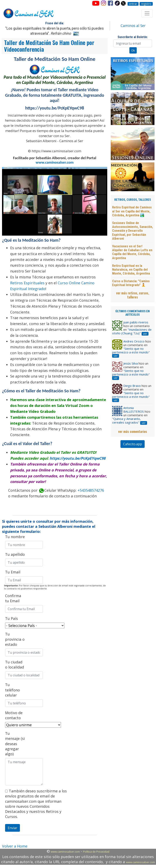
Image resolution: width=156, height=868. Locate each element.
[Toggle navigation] (147, 13)
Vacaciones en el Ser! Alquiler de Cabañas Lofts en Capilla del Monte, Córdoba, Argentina (132, 252)
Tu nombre (15, 537)
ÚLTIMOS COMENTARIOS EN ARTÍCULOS (133, 313)
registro (146, 4)
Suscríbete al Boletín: (133, 37)
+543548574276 (91, 490)
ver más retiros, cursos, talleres (133, 295)
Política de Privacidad (96, 852)
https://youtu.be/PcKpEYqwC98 (77, 458)
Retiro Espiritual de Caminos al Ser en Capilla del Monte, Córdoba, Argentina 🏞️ (132, 211)
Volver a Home (15, 846)
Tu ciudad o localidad (15, 665)
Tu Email (13, 572)
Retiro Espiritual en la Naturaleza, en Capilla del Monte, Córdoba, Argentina (131, 270)
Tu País (11, 618)
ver (145, 334)
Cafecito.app (133, 444)
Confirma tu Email (13, 598)
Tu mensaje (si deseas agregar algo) (15, 744)
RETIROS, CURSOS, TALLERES (133, 200)
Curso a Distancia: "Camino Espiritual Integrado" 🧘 (131, 283)
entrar (133, 4)
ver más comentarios (133, 431)
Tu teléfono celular (12, 690)
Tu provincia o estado (15, 639)
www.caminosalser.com (55, 162)
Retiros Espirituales (27, 283)
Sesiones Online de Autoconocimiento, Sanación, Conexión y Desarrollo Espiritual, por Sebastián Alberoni (133, 231)
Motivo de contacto (14, 715)
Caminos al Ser (133, 26)
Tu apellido (15, 554)
